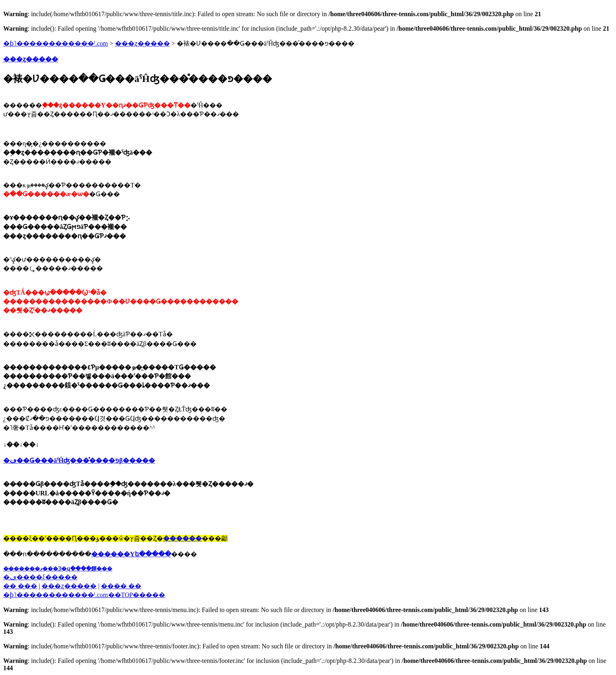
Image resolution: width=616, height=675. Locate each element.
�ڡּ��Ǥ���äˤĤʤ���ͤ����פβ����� (79, 460)
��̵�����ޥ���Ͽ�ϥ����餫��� (58, 569)
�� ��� (20, 586)
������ (182, 538)
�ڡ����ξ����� (40, 577)
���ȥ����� (142, 43)
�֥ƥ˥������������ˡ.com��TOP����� (84, 595)
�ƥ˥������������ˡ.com (56, 43)
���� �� (121, 586)
